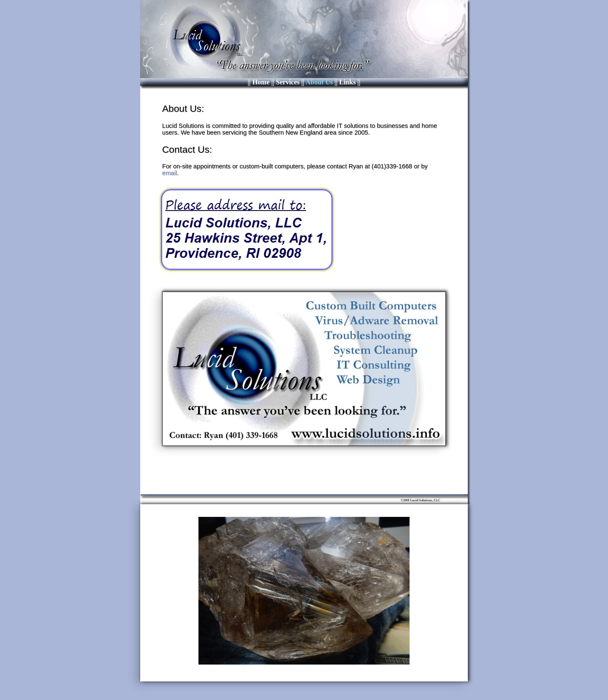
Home (261, 82)
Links (347, 82)
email (170, 173)
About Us (319, 82)
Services (288, 82)
